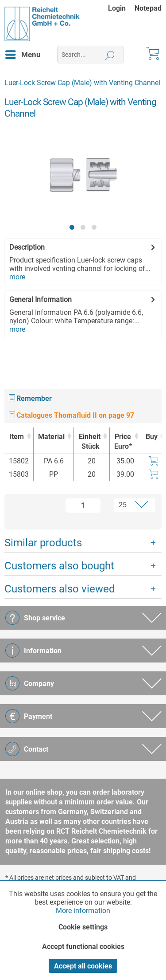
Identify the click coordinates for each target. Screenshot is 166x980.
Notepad (148, 8)
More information (83, 911)
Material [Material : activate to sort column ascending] (51, 437)
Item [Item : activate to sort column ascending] (17, 437)
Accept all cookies (83, 966)
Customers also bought (59, 566)
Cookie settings (83, 927)
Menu (23, 53)
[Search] (110, 55)
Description (27, 247)
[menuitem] (121, 8)
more (17, 277)
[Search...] (90, 55)
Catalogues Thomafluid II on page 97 (71, 415)
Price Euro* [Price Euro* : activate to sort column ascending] (123, 441)
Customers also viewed (60, 589)
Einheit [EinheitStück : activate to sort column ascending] (89, 442)
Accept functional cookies (83, 947)
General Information (41, 300)
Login (117, 8)
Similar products (43, 543)
